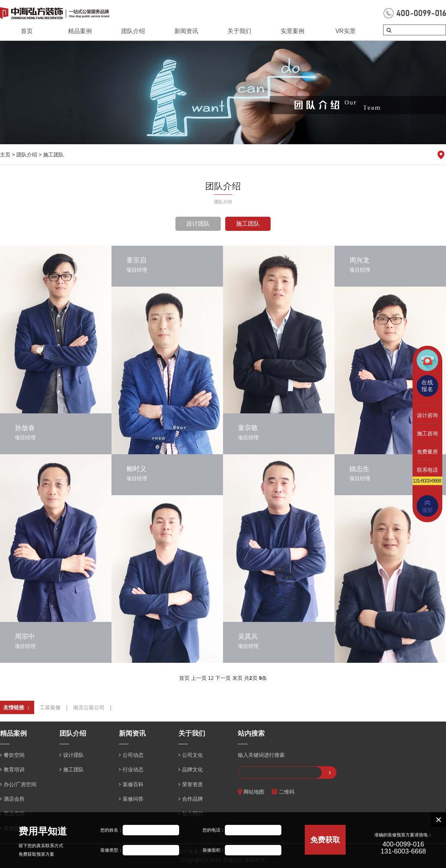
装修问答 (133, 799)
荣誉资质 (193, 784)
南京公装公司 (89, 707)
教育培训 (14, 769)
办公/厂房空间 (20, 784)
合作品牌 (193, 799)
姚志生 (359, 469)
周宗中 (25, 636)
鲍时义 (136, 469)
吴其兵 (248, 636)
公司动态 (133, 755)
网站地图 (251, 792)
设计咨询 (427, 415)
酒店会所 (14, 799)
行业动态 (133, 769)
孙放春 (25, 428)
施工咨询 (427, 433)
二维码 (283, 792)
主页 (5, 155)
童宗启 (136, 260)
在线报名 (427, 386)
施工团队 (54, 155)
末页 (237, 678)
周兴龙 (359, 260)
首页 (27, 31)
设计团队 (198, 224)
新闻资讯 (186, 31)
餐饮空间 (14, 755)
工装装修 (50, 707)
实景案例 (293, 31)
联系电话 (427, 470)
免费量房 (427, 452)
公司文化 (193, 755)
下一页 (223, 678)
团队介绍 (133, 31)
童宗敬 (248, 428)
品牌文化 (193, 769)
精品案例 (80, 31)
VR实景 (345, 31)
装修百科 (133, 784)
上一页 (199, 678)
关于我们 (239, 31)
